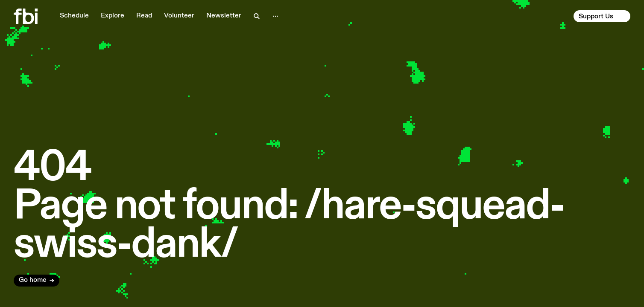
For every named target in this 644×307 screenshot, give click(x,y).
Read (144, 16)
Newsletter (224, 16)
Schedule (74, 16)
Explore (113, 16)
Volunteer (179, 16)
